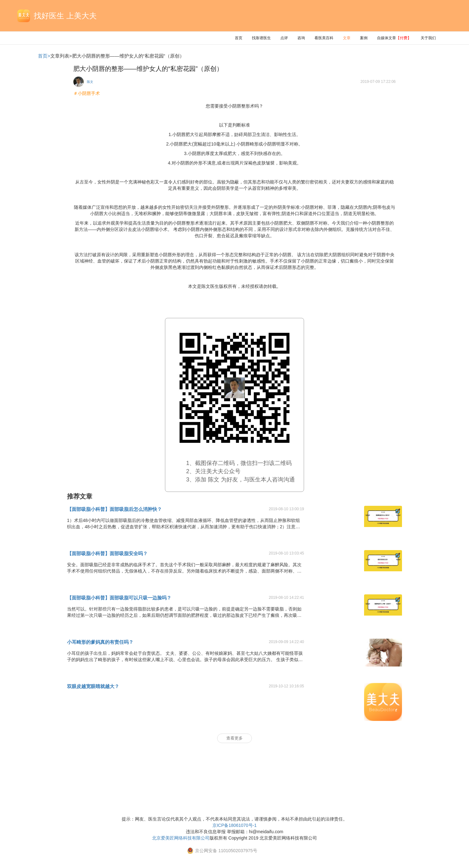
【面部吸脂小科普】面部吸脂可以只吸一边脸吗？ (119, 598)
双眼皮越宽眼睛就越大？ (93, 686)
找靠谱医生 (261, 38)
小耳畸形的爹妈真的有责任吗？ (100, 642)
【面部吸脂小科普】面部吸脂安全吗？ (107, 553)
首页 (239, 38)
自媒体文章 (394, 38)
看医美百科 (324, 38)
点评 (284, 38)
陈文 (90, 82)
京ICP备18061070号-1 (234, 825)
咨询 (301, 38)
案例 (364, 38)
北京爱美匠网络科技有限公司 (181, 838)
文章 (347, 38)
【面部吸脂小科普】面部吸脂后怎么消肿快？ (114, 509)
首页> (44, 56)
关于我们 (428, 38)
